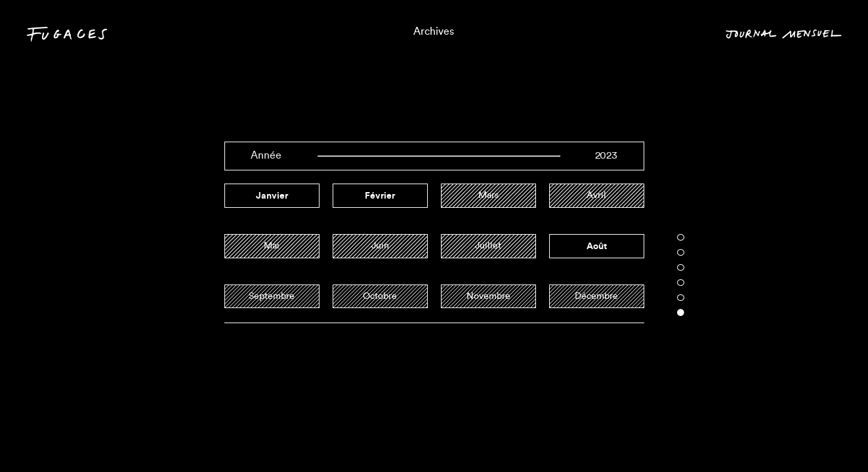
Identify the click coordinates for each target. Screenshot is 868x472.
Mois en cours (795, 437)
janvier (272, 195)
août (597, 246)
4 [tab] (680, 283)
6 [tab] (680, 313)
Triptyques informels (434, 437)
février (380, 195)
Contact (56, 439)
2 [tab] (680, 252)
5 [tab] (680, 298)
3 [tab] (680, 267)
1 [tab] (680, 237)
